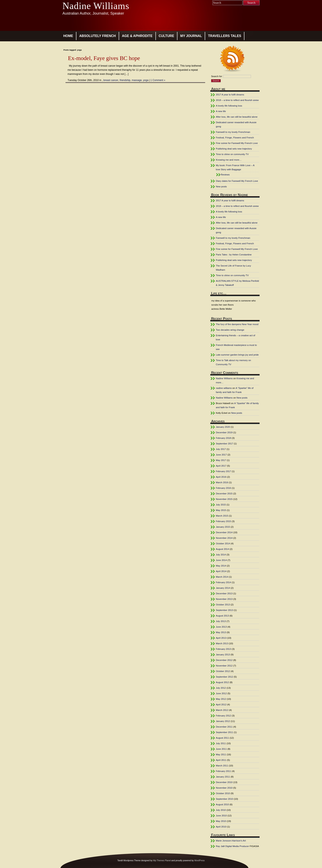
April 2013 (221, 638)
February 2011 (223, 771)
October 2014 (223, 544)
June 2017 (221, 455)
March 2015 (222, 516)
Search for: (217, 76)
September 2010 (224, 799)
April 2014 (221, 571)
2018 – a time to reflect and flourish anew (237, 100)
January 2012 (223, 721)
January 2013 (223, 655)
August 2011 (222, 738)
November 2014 (224, 538)
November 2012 (224, 666)
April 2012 (221, 705)
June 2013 (221, 627)
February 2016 (223, 488)
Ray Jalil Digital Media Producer (232, 846)
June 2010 (221, 816)
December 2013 (224, 593)
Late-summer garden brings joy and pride (237, 355)
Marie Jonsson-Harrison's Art (231, 841)
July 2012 (221, 688)
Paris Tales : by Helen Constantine (234, 255)
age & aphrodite (137, 36)
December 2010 (224, 782)
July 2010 (221, 810)
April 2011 (221, 760)
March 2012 (222, 710)
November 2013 (224, 599)
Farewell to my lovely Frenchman (233, 132)
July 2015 (221, 505)
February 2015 (223, 521)
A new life (221, 111)
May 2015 (221, 510)
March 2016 (222, 482)
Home (68, 36)
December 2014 (224, 532)
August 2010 (222, 804)
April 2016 (221, 477)
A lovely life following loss (229, 106)
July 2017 (221, 449)
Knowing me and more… (229, 160)
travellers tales (225, 36)
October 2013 (223, 605)
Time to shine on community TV (232, 154)
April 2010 (221, 827)
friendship (125, 80)
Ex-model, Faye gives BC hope (104, 58)
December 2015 (224, 494)
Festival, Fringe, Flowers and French (235, 138)
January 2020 (223, 427)
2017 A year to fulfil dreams (230, 95)
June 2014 (221, 560)
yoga (146, 80)
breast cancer (111, 80)
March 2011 (222, 766)
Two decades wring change (230, 330)
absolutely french (98, 36)
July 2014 (221, 555)
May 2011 (221, 754)
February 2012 (223, 716)
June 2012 (221, 693)
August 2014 (222, 549)
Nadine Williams (96, 6)
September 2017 (224, 444)
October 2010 (223, 793)
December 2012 (224, 660)
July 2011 (221, 743)
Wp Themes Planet (162, 860)
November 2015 (224, 499)
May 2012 (221, 699)
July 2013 (221, 621)
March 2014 (222, 577)
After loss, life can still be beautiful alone (237, 117)
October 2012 (223, 671)
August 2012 (222, 682)
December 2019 (224, 432)
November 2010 (224, 788)
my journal (191, 36)
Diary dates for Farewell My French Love (237, 181)
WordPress (199, 860)
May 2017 (221, 460)
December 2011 (224, 727)
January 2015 (223, 527)
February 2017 (223, 471)
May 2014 (221, 566)
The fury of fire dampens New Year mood (237, 324)
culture (166, 36)
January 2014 (223, 588)
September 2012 (224, 677)
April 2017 (221, 466)
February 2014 (223, 582)
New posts (221, 187)
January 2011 (223, 777)
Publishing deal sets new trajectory (234, 149)
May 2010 (221, 821)
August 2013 (222, 616)
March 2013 (222, 643)
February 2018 (223, 438)
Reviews (225, 175)
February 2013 (223, 649)
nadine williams (224, 388)
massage (137, 80)
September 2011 (224, 732)
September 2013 (224, 610)
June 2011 (221, 749)
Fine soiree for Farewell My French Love (237, 143)
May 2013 (221, 632)
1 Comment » (158, 80)
